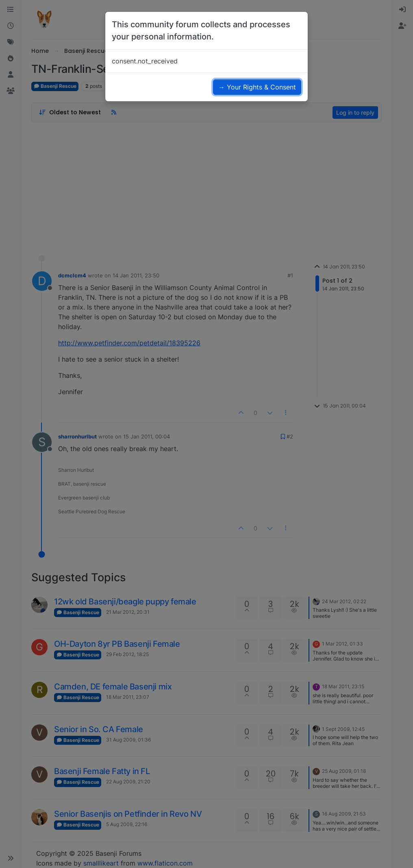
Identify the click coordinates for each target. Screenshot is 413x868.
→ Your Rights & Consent (257, 87)
